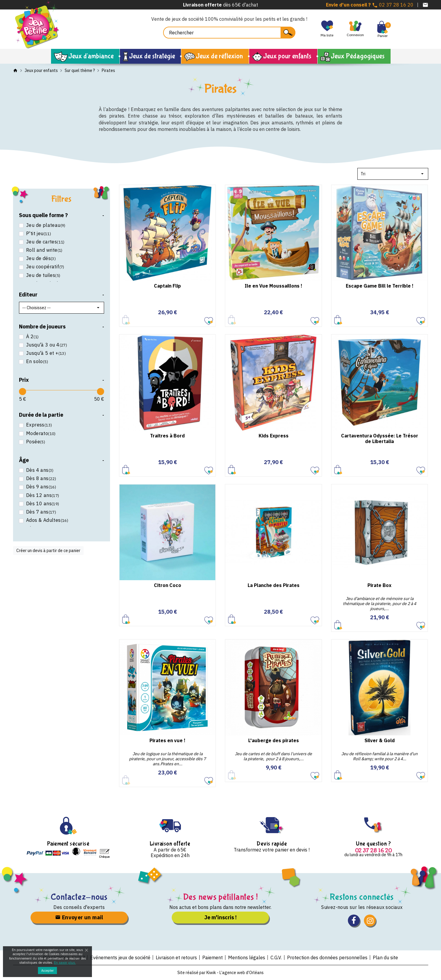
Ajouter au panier (338, 320)
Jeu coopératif (45, 267)
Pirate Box (379, 585)
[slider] (23, 392)
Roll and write (44, 250)
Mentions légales (247, 957)
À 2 (32, 337)
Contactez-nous (79, 897)
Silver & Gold (380, 740)
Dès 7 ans (41, 512)
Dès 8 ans (41, 478)
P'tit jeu (38, 234)
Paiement (212, 957)
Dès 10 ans (42, 504)
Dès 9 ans (41, 487)
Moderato (40, 433)
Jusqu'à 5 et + (46, 353)
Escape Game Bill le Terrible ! (380, 286)
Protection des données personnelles (327, 957)
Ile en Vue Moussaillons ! (273, 286)
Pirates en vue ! (167, 740)
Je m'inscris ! (221, 917)
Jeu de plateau (45, 225)
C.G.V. (276, 957)
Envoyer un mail (79, 917)
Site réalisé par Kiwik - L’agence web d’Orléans (221, 973)
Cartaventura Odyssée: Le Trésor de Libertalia (380, 438)
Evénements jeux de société (120, 957)
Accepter (47, 971)
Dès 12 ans (42, 495)
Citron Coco (168, 585)
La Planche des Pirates (274, 585)
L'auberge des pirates (274, 740)
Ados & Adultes (47, 520)
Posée (35, 442)
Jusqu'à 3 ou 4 (46, 345)
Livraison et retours (176, 957)
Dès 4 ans (39, 470)
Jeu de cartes (45, 242)
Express (39, 425)
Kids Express (274, 436)
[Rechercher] (229, 33)
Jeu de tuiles (43, 275)
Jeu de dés (40, 258)
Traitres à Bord (167, 436)
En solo (36, 361)
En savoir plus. (65, 963)
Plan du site (385, 957)
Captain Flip (167, 286)
